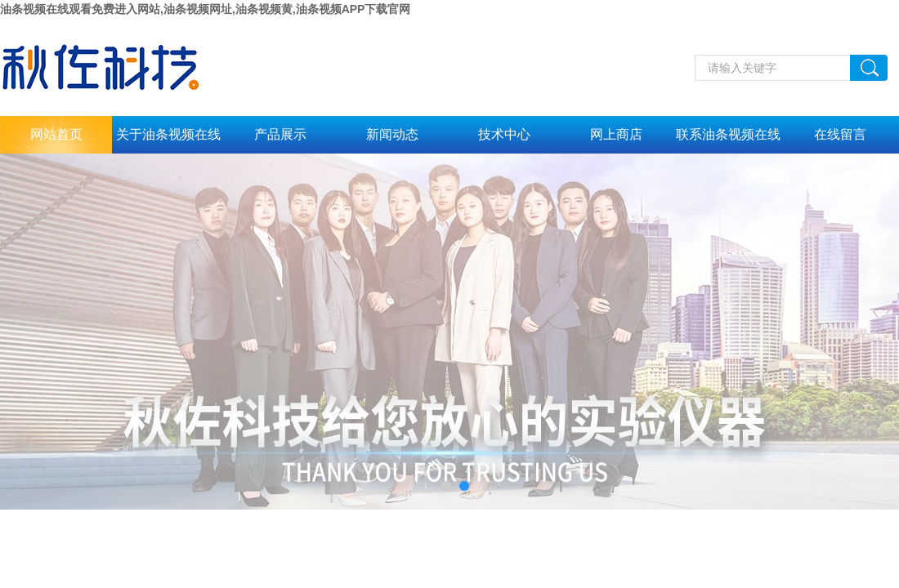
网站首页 (56, 134)
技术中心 (504, 134)
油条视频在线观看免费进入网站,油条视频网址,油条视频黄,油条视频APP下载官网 (205, 9)
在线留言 (840, 134)
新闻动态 (392, 134)
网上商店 (616, 134)
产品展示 (280, 134)
